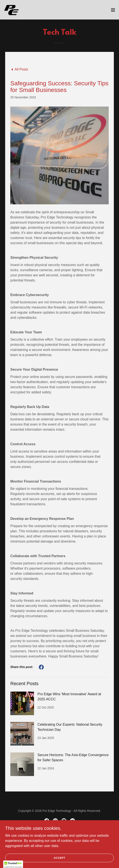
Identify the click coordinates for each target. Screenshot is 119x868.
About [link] (59, 836)
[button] (113, 10)
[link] (12, 10)
